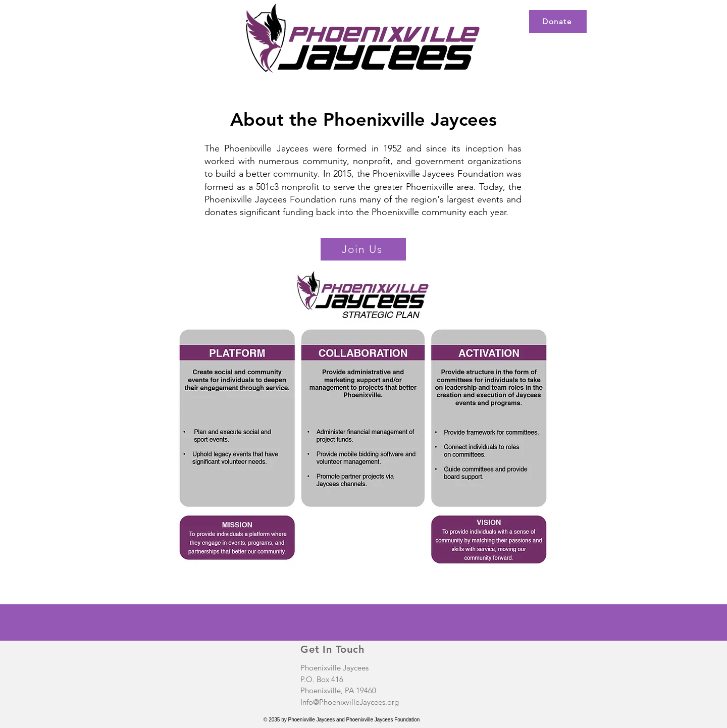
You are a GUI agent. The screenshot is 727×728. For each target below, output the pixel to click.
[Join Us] (363, 249)
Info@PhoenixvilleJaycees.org (350, 702)
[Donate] (558, 21)
